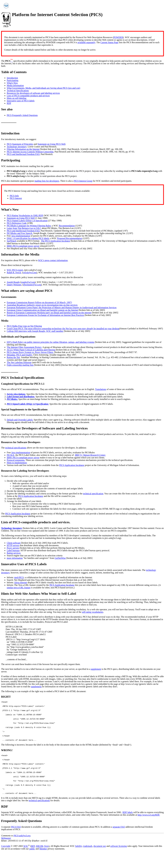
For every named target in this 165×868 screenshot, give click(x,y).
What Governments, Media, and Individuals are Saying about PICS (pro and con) (43, 88)
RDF (9, 103)
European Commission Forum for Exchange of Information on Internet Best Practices (45, 315)
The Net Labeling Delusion (19, 362)
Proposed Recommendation (70, 238)
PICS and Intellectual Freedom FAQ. (23, 154)
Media (35, 254)
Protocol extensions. (16, 460)
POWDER (118, 37)
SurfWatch (12, 241)
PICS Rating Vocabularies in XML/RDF (25, 215)
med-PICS (19, 577)
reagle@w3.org (28, 282)
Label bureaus (13, 550)
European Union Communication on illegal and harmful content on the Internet (43, 310)
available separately (86, 42)
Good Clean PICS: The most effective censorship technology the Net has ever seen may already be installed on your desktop (63, 329)
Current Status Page (109, 42)
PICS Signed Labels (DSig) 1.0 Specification (27, 221)
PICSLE (11, 455)
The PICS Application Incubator (55, 241)
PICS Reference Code (17, 223)
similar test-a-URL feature (19, 588)
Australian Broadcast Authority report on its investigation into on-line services (42, 305)
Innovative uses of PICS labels (21, 101)
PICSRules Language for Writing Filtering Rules (29, 226)
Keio (46, 862)
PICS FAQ (16, 843)
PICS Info (14, 196)
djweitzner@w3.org (32, 285)
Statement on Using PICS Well (51, 144)
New (15, 209)
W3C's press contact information (53, 260)
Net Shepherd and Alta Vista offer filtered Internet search (33, 249)
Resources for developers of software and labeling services (33, 93)
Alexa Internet (21, 583)
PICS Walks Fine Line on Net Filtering (24, 326)
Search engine (13, 556)
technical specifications (16, 448)
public (32, 864)
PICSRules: (12, 399)
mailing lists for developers (47, 181)
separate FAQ (119, 843)
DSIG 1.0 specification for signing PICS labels (28, 238)
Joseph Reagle (13, 282)
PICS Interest (16, 198)
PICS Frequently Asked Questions (22, 115)
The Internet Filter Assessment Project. (24, 347)
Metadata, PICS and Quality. (20, 355)
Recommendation (67, 226)
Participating (13, 80)
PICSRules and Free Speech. (20, 233)
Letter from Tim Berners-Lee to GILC (24, 228)
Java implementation (21, 236)
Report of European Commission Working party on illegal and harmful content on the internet (49, 313)
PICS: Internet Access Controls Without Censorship (30, 152)
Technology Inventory (17, 147)
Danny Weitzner (14, 285)
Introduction (12, 78)
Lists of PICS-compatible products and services (28, 96)
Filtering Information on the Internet (23, 149)
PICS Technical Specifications (23, 378)
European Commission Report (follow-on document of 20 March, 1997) (39, 302)
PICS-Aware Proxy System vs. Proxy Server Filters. (30, 352)
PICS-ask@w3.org (22, 851)
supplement (96, 669)
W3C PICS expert (15, 270)
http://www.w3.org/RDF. (149, 831)
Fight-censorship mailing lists (20, 365)
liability (79, 862)
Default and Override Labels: (20, 420)
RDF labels (128, 828)
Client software (14, 543)
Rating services (14, 553)
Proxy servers (13, 548)
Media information (15, 85)
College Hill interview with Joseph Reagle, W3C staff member (35, 331)
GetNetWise (60, 558)
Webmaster (6, 854)
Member (43, 864)
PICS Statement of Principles (20, 144)
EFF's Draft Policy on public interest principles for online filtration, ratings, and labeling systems (51, 342)
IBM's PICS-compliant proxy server (23, 246)
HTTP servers (13, 545)
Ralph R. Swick (14, 273)
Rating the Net (13, 357)
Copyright (6, 862)
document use (100, 862)
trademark (88, 862)
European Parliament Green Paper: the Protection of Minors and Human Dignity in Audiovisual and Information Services (62, 308)
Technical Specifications (18, 91)
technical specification (93, 494)
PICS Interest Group (83, 181)
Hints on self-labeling (17, 98)
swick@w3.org (30, 273)
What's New (12, 83)
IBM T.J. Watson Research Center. (90, 455)
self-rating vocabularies (93, 612)
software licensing (119, 862)
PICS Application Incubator (72, 465)
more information (15, 558)
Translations (101, 389)
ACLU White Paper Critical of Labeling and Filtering (31, 350)
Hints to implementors (17, 463)
